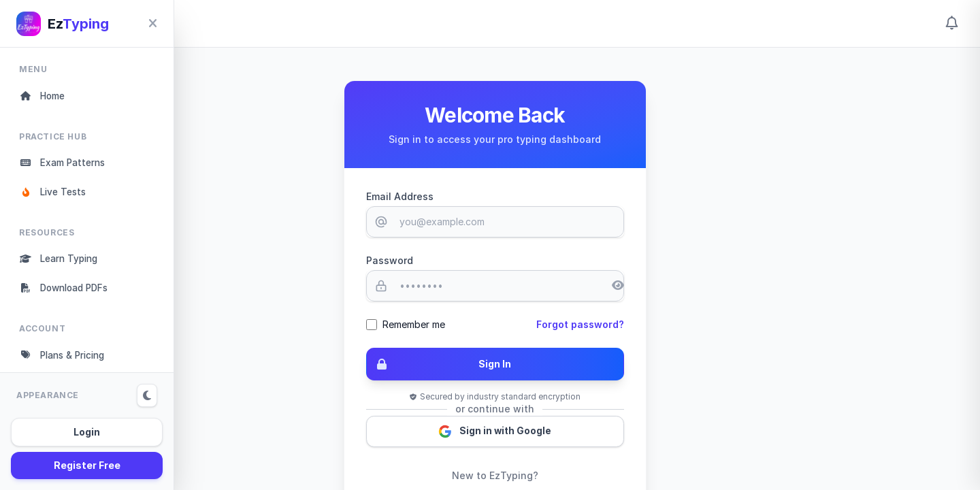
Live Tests (55, 194)
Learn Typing (61, 262)
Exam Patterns (65, 164)
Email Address (481, 196)
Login (87, 432)
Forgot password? (663, 324)
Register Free (87, 465)
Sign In (521, 365)
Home (44, 96)
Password (471, 260)
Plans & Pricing (66, 360)
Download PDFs (67, 292)
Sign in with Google (577, 433)
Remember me (495, 324)
